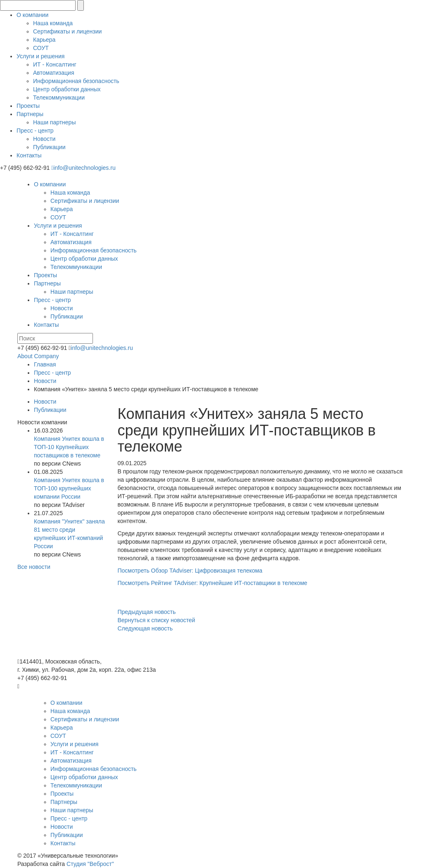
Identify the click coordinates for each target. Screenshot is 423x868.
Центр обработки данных (67, 89)
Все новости (34, 567)
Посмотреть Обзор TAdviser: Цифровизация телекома (190, 571)
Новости (44, 139)
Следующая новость (145, 628)
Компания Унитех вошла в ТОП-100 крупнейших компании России (69, 488)
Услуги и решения (40, 56)
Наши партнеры (54, 122)
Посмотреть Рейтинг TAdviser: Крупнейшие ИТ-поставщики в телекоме (213, 583)
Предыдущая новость (147, 612)
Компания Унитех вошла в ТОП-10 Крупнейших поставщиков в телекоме (69, 447)
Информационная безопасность (76, 81)
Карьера (44, 40)
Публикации (49, 147)
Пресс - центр (35, 131)
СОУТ (41, 48)
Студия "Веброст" (90, 864)
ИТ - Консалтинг (55, 64)
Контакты (29, 155)
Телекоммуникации (59, 98)
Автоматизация (53, 73)
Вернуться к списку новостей (157, 620)
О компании (32, 15)
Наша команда (53, 23)
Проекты (28, 106)
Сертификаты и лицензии (67, 31)
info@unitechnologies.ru (83, 168)
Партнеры (30, 114)
